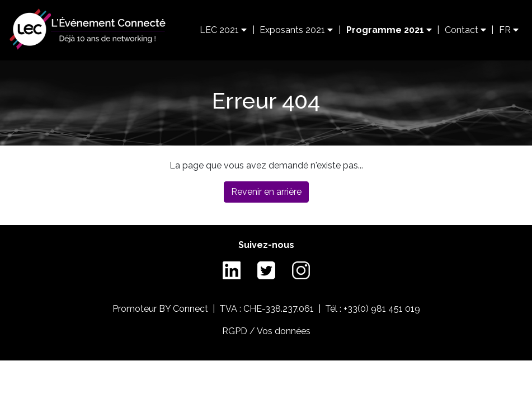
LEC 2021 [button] (223, 30)
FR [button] (509, 30)
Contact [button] (465, 30)
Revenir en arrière (266, 192)
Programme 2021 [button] (389, 30)
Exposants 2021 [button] (296, 30)
